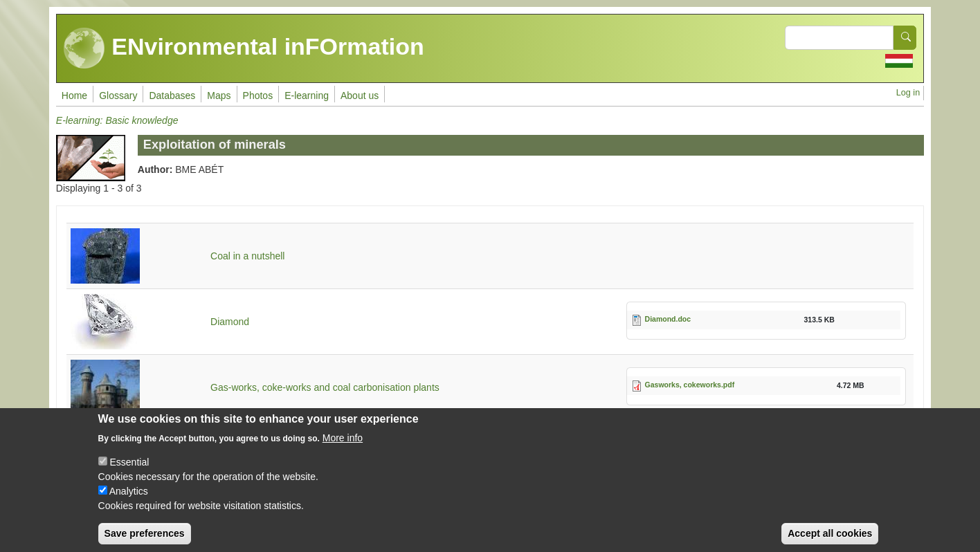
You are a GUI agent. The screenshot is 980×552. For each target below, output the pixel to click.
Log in (908, 93)
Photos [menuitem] (258, 95)
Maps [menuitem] (219, 95)
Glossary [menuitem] (118, 95)
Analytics (129, 503)
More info (343, 450)
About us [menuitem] (360, 95)
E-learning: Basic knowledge (117, 120)
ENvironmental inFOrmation (244, 48)
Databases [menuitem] (172, 95)
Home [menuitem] (74, 95)
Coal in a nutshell (247, 256)
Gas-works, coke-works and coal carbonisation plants (325, 387)
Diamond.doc (668, 319)
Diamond (230, 322)
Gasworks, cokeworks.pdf (690, 385)
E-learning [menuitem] (307, 95)
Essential (129, 474)
